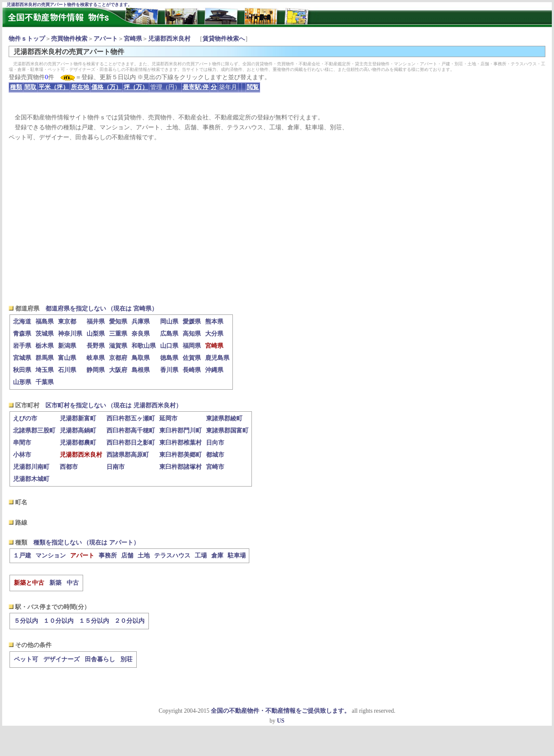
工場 (201, 556)
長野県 (96, 346)
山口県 (169, 346)
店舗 (127, 556)
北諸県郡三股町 (34, 431)
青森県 (22, 334)
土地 (144, 556)
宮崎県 (133, 39)
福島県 (45, 322)
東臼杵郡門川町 (180, 431)
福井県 (96, 322)
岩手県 (22, 346)
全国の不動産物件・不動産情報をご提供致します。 (280, 711)
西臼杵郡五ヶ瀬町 (131, 418)
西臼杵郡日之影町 (131, 443)
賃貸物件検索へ (224, 39)
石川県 (67, 370)
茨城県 (45, 334)
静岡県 (96, 370)
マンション (51, 556)
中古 (73, 583)
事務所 (108, 556)
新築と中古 (29, 583)
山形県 (22, 382)
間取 (30, 87)
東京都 (67, 322)
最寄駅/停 (196, 87)
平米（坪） (54, 87)
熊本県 (214, 322)
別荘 (126, 659)
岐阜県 (96, 358)
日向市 (215, 443)
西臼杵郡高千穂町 (131, 431)
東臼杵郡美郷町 (180, 455)
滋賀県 (118, 346)
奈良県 (141, 334)
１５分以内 (94, 621)
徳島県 (169, 358)
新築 (55, 583)
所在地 (80, 87)
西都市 (69, 467)
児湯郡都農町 (78, 443)
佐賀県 (192, 358)
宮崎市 (215, 467)
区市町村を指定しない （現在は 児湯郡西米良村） (114, 405)
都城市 (215, 455)
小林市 (22, 455)
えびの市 (25, 418)
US (281, 721)
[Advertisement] (277, 223)
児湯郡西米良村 (169, 39)
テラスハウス (172, 556)
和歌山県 (144, 346)
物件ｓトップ (27, 39)
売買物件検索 (69, 39)
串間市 (22, 443)
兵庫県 (141, 322)
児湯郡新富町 (78, 418)
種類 (16, 87)
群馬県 (45, 358)
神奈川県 (70, 334)
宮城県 (22, 358)
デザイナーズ (61, 659)
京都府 (118, 358)
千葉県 (45, 382)
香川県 (169, 370)
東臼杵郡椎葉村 (180, 443)
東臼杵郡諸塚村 (180, 467)
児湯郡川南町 (31, 467)
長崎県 (192, 370)
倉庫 (217, 556)
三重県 (118, 334)
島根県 (141, 370)
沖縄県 (214, 370)
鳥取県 (141, 358)
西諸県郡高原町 (128, 455)
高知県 (192, 334)
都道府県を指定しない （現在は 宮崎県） (101, 309)
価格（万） (106, 87)
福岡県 (192, 346)
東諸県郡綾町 (224, 418)
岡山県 (169, 322)
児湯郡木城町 (31, 479)
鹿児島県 (217, 358)
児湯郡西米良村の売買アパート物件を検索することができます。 (69, 5)
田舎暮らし (100, 659)
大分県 (214, 334)
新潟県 (67, 346)
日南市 (116, 467)
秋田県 (22, 370)
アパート (106, 39)
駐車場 (237, 556)
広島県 (169, 334)
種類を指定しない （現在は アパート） (86, 543)
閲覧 (253, 87)
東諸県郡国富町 (227, 431)
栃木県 (45, 346)
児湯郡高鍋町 (78, 431)
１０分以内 (58, 621)
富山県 (67, 358)
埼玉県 (45, 370)
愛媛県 (192, 322)
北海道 (22, 322)
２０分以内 (129, 621)
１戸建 (22, 556)
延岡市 (168, 418)
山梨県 (96, 334)
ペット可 (26, 659)
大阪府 (118, 370)
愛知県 (118, 322)
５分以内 (26, 621)
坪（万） (136, 87)
